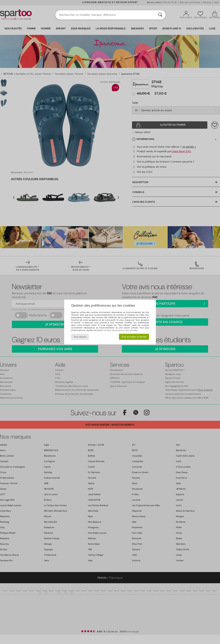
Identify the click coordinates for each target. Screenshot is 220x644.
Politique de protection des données (120, 330)
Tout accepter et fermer (134, 337)
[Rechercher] (160, 15)
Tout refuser (80, 337)
